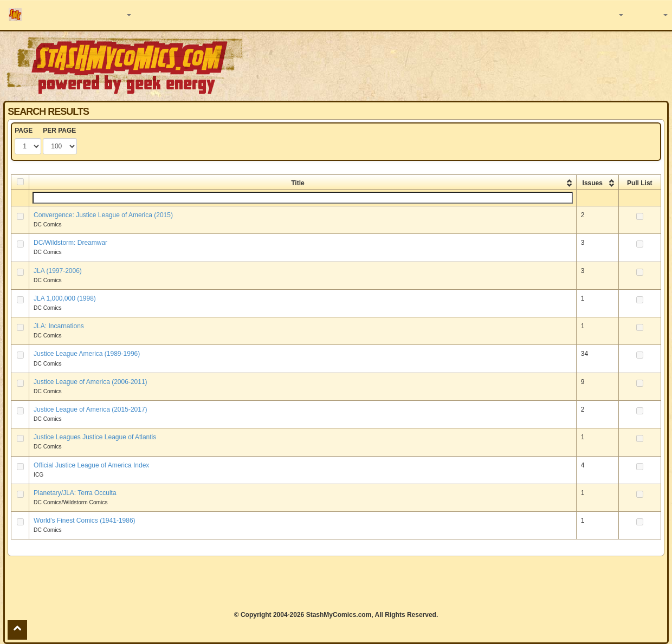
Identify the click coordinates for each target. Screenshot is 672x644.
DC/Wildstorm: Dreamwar (70, 243)
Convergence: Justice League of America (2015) (103, 215)
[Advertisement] (336, 583)
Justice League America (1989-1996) (87, 354)
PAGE (24, 131)
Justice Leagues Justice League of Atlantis (95, 437)
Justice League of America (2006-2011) (90, 382)
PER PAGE (59, 131)
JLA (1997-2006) (58, 271)
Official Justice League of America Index (91, 465)
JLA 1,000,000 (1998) (65, 298)
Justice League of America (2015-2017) (90, 409)
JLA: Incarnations (59, 326)
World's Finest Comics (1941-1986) (84, 521)
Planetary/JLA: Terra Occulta (75, 493)
